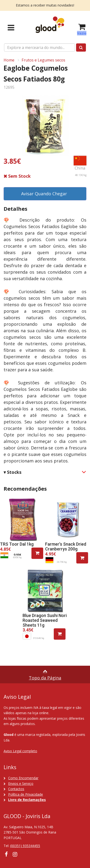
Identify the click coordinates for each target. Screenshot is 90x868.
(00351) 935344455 (25, 846)
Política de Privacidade (26, 794)
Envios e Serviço (21, 783)
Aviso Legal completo (20, 751)
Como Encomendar (23, 778)
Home (9, 60)
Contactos (16, 789)
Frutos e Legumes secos (43, 60)
